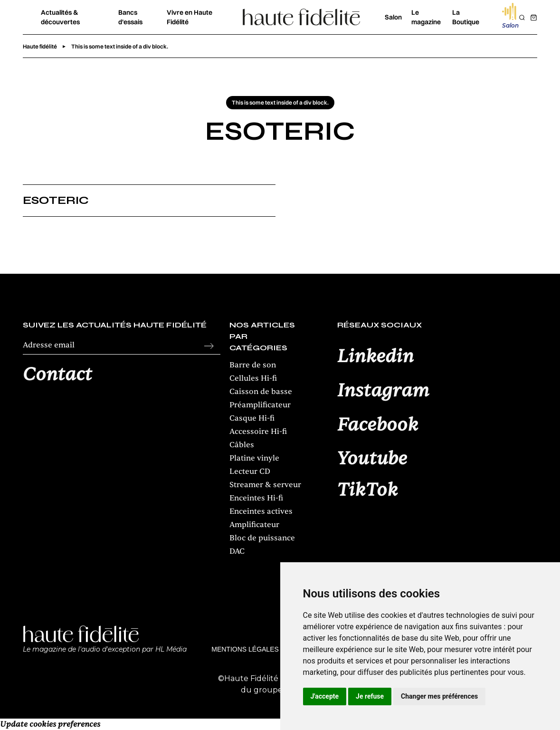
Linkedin (375, 357)
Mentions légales (245, 649)
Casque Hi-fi (252, 418)
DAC (237, 551)
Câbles (242, 445)
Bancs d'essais (130, 17)
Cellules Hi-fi (253, 378)
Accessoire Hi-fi (258, 432)
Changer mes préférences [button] (439, 696)
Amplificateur (254, 525)
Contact (57, 375)
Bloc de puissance (262, 538)
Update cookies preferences (50, 724)
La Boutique (466, 17)
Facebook (378, 425)
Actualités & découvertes (60, 17)
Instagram (383, 391)
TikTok (368, 490)
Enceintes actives (261, 511)
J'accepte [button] (325, 696)
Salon (393, 17)
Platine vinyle (254, 458)
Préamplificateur (260, 405)
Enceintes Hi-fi (256, 498)
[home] (302, 17)
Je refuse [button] (370, 696)
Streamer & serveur (265, 485)
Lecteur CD (250, 471)
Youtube (372, 459)
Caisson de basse (261, 392)
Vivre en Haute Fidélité (190, 17)
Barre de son (253, 365)
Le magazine (426, 17)
